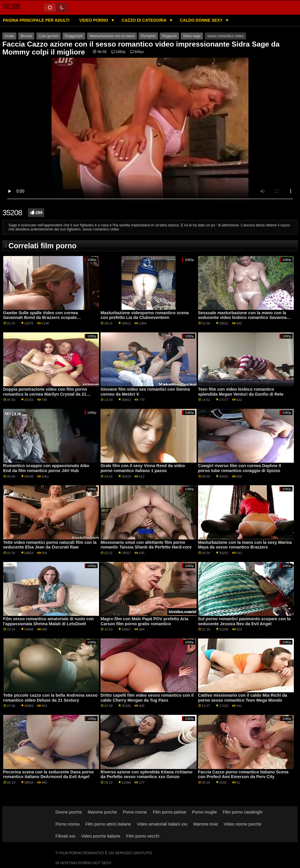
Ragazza (169, 36)
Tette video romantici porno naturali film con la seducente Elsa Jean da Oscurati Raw (50, 545)
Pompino (148, 36)
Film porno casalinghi (243, 812)
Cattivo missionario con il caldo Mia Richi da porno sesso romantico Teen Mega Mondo (243, 698)
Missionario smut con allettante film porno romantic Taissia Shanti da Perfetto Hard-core (146, 545)
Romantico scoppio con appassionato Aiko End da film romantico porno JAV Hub (46, 468)
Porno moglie (205, 812)
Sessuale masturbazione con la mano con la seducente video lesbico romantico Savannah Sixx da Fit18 (244, 318)
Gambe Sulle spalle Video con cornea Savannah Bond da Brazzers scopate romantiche (41, 318)
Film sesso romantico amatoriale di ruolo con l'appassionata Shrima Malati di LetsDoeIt (49, 621)
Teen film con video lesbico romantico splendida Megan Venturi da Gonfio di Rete (241, 392)
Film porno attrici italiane (108, 824)
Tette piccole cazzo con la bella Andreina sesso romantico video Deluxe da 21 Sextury (50, 698)
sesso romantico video (225, 36)
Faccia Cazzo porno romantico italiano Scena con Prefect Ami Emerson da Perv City (243, 774)
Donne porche (69, 812)
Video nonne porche (243, 824)
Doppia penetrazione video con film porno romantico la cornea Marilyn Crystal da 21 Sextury (45, 394)
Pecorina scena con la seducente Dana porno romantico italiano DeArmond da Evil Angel (49, 774)
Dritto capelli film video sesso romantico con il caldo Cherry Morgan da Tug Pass (147, 698)
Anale (9, 36)
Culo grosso (48, 36)
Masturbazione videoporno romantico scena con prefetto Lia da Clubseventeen (145, 315)
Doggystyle (74, 36)
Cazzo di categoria (144, 20)
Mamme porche (102, 812)
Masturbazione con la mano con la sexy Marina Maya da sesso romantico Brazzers (245, 545)
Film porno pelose (169, 812)
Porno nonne (135, 812)
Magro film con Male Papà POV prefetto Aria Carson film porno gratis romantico (144, 621)
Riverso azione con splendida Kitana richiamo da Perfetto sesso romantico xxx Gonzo (146, 774)
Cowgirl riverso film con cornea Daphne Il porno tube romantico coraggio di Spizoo (240, 468)
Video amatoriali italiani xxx (162, 824)
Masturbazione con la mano (112, 36)
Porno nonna (67, 824)
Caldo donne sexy (202, 20)
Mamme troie (206, 824)
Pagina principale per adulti (36, 20)
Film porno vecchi (143, 836)
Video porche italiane (101, 836)
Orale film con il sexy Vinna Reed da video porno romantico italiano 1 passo (143, 468)
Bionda (26, 36)
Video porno (94, 20)
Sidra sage (192, 36)
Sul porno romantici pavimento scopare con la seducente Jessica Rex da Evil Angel (244, 621)
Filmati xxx (65, 836)
